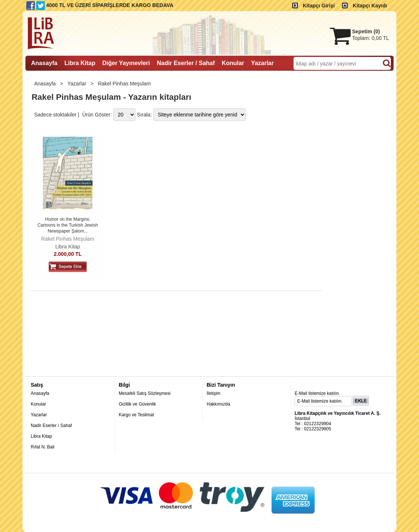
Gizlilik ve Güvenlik (138, 404)
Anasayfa (46, 84)
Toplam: (371, 38)
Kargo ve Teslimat (136, 415)
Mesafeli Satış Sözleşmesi (145, 393)
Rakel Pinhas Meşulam (125, 84)
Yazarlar (78, 84)
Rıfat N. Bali (43, 447)
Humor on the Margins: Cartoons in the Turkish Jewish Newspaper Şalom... (68, 225)
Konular (38, 404)
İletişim (213, 393)
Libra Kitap (68, 247)
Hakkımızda (218, 404)
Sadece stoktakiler (55, 115)
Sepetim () (366, 31)
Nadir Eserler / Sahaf (51, 426)
